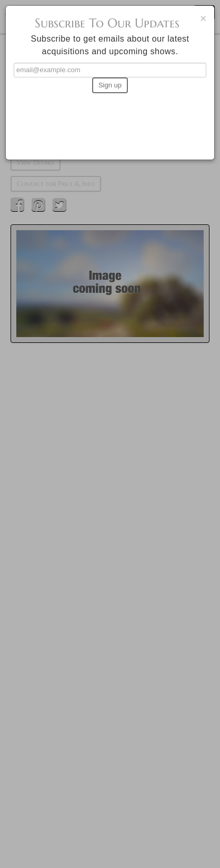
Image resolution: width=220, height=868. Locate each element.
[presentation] (110, 122)
